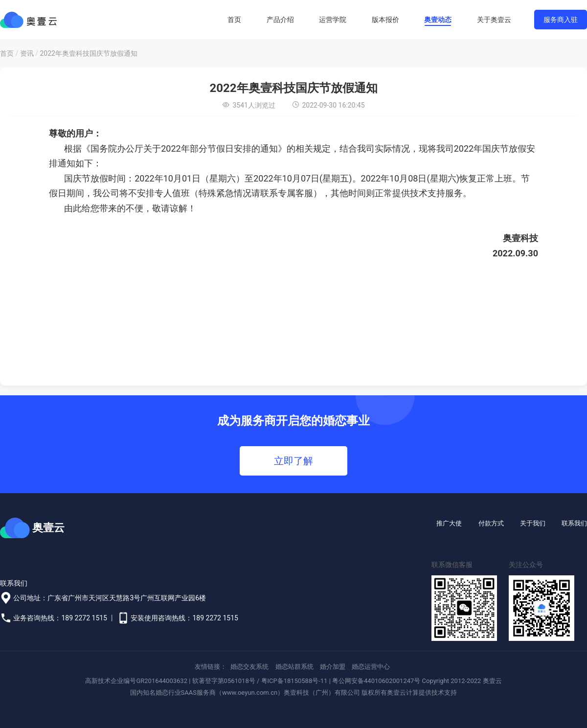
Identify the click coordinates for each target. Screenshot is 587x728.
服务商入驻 (561, 20)
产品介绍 (280, 20)
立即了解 (293, 461)
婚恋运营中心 (371, 667)
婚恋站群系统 (294, 667)
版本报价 (385, 20)
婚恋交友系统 (249, 667)
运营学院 (333, 20)
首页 (234, 20)
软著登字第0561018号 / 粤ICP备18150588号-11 (260, 681)
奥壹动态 (438, 20)
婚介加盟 (333, 667)
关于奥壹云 (494, 20)
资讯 (27, 53)
